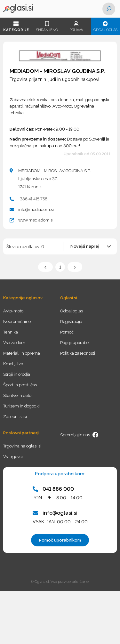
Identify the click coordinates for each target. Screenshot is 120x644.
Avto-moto (13, 311)
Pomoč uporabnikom (60, 540)
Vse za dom (14, 343)
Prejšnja (45, 267)
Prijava (76, 27)
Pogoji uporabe (74, 343)
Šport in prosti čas (20, 385)
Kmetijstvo (13, 364)
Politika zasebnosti (78, 353)
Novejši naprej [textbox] (85, 246)
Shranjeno (47, 27)
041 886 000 (53, 489)
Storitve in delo (17, 395)
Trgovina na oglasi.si (22, 446)
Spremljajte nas (79, 435)
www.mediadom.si (36, 220)
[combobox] (90, 246)
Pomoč (67, 332)
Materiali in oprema (22, 353)
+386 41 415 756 (33, 199)
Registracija (71, 322)
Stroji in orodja (17, 374)
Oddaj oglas (105, 27)
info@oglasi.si (55, 513)
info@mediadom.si (36, 209)
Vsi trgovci (13, 457)
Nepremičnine (17, 322)
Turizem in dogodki (21, 406)
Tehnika (11, 332)
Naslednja (75, 267)
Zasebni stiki (15, 417)
